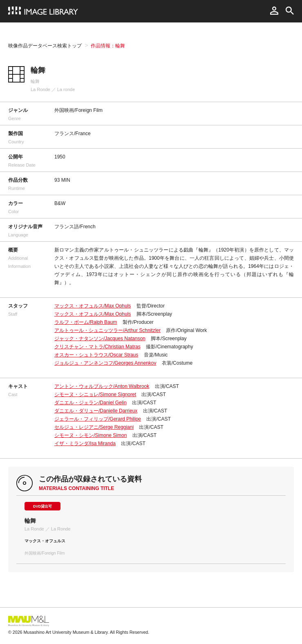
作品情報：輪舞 (108, 46)
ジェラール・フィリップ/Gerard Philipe (98, 419)
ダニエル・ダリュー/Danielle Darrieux (96, 411)
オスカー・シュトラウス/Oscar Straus (96, 355)
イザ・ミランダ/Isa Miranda (85, 443)
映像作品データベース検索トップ (45, 46)
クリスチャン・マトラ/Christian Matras (97, 347)
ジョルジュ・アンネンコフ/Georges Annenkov (105, 363)
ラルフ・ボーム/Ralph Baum (86, 322)
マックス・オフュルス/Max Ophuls (93, 306)
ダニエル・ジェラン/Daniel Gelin (91, 403)
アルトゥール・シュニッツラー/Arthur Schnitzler (107, 330)
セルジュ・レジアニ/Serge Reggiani (94, 427)
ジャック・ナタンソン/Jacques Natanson (100, 339)
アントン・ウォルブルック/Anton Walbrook (102, 386)
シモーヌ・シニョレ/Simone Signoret (95, 394)
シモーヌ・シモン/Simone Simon (91, 435)
